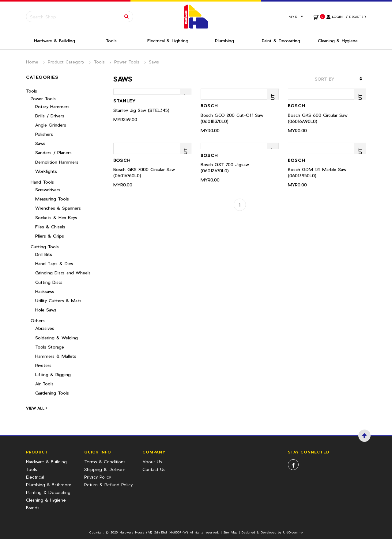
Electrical (35, 477)
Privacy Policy (98, 477)
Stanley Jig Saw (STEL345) (141, 106)
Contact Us (154, 469)
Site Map (230, 532)
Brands (33, 508)
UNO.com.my (293, 532)
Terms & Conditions (105, 462)
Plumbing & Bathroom (49, 485)
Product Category (66, 62)
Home (32, 62)
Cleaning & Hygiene (46, 500)
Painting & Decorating (48, 492)
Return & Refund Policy (108, 485)
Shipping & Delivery (104, 469)
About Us (152, 462)
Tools (99, 62)
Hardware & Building (46, 462)
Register (358, 17)
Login (337, 17)
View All (36, 404)
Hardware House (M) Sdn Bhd (143, 532)
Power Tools (127, 62)
